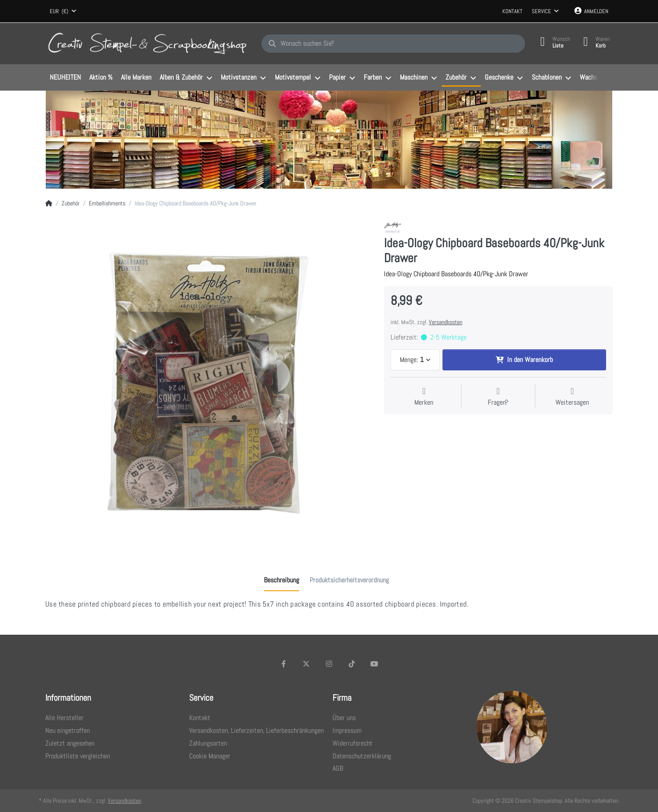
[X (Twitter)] (307, 664)
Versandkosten (446, 322)
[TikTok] (352, 664)
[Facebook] (284, 664)
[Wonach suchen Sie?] (393, 44)
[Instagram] (329, 664)
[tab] (281, 580)
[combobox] (63, 11)
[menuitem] (65, 78)
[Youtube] (374, 664)
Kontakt (512, 11)
